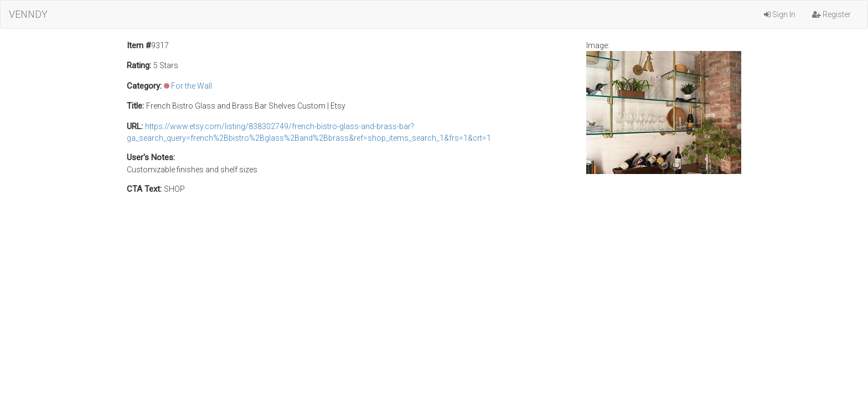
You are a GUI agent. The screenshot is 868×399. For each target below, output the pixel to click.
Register (831, 14)
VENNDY (28, 14)
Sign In (780, 14)
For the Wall (192, 86)
